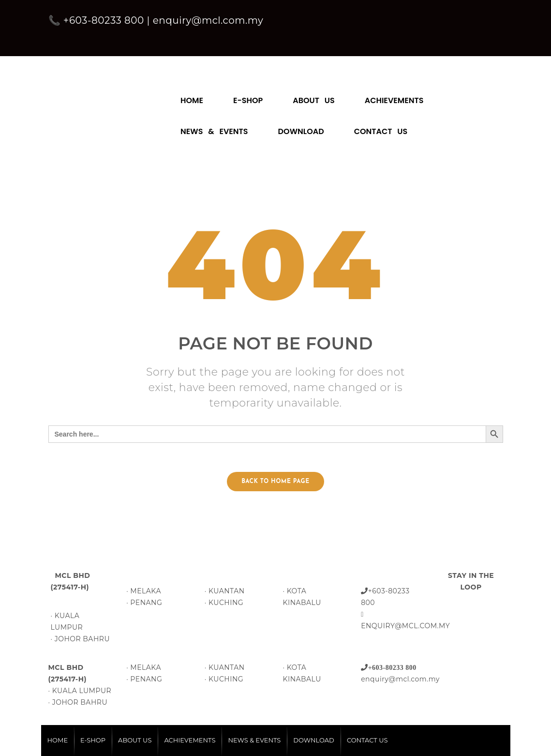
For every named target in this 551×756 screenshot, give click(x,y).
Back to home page (275, 482)
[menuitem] (192, 96)
